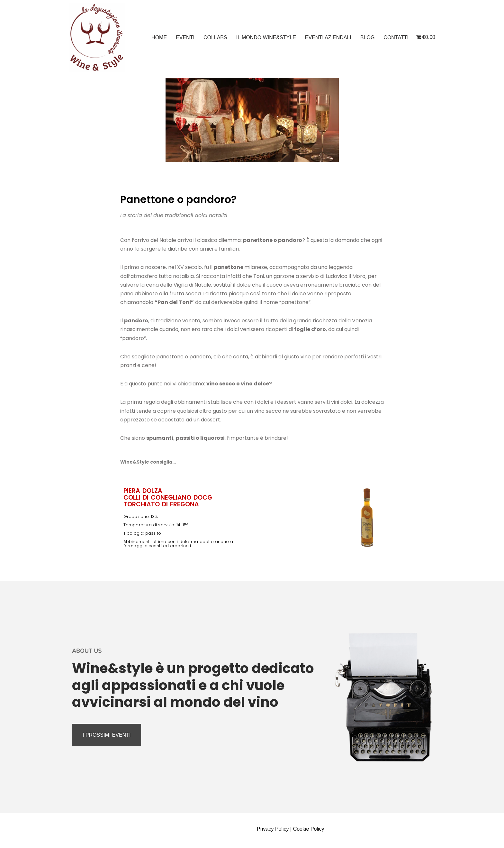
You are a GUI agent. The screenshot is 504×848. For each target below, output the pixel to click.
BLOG (367, 37)
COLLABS (215, 37)
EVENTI (185, 37)
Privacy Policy (273, 829)
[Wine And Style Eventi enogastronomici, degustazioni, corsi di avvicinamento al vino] (97, 37)
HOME (159, 37)
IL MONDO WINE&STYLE (266, 37)
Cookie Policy (309, 829)
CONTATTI (396, 37)
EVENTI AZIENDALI (328, 37)
